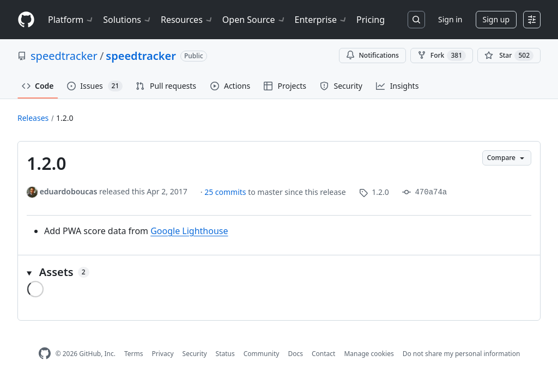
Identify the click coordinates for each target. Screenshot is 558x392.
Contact (323, 354)
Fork (442, 56)
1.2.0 (65, 118)
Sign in (450, 19)
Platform (71, 20)
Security (195, 354)
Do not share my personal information (462, 354)
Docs (295, 354)
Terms (134, 354)
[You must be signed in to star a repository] (509, 56)
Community (262, 354)
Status (225, 354)
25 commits (226, 192)
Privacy (163, 354)
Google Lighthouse (189, 231)
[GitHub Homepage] (45, 354)
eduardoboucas (69, 191)
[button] (279, 272)
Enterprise (321, 20)
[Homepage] (26, 20)
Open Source (254, 20)
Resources (187, 20)
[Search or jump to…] (416, 20)
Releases (33, 118)
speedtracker (64, 56)
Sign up (496, 19)
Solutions (128, 20)
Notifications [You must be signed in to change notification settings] (372, 55)
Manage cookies (369, 354)
